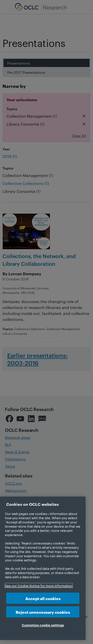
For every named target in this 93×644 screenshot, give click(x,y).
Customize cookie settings (43, 625)
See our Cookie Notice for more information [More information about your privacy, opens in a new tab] (39, 585)
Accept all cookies (43, 598)
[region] (43, 568)
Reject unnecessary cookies (43, 612)
